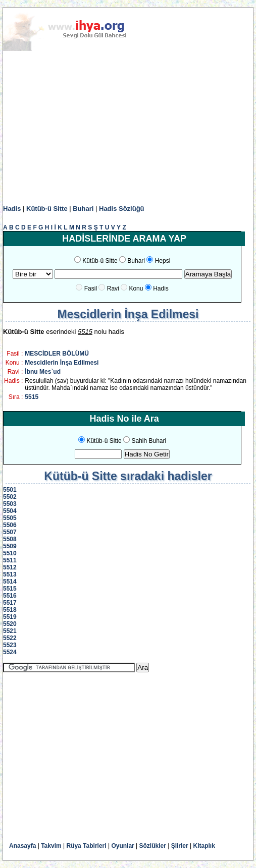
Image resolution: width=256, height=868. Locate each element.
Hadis (12, 209)
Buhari (83, 209)
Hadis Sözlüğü (122, 209)
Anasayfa (22, 846)
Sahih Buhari (149, 441)
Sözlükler (153, 846)
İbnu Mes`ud (43, 372)
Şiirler (180, 846)
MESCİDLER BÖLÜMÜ (57, 354)
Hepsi (163, 261)
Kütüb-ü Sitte (47, 209)
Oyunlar (122, 846)
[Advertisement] (128, 128)
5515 (32, 397)
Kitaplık (204, 846)
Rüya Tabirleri (86, 846)
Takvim (51, 846)
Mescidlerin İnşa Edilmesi (62, 363)
